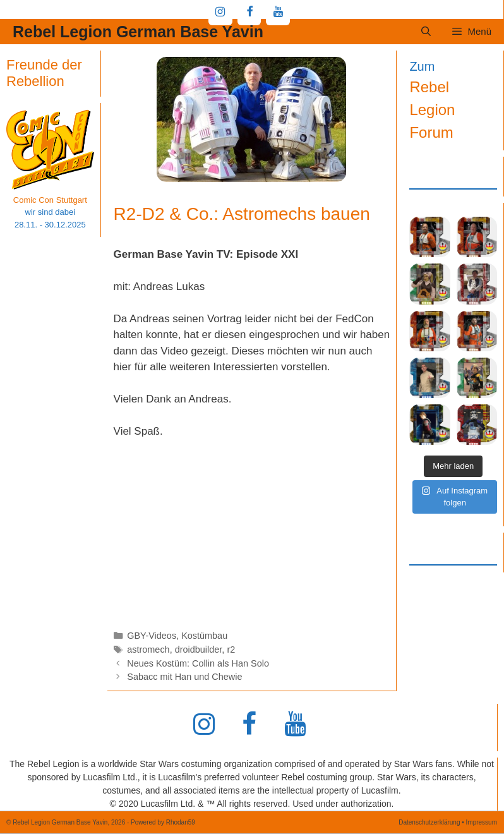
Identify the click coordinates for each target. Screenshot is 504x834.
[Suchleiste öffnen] (426, 32)
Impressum (482, 822)
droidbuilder (199, 650)
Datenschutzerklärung (429, 822)
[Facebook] (249, 13)
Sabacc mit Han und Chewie (184, 677)
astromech (148, 650)
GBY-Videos (152, 636)
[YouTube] (278, 13)
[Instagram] (220, 13)
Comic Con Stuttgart (50, 200)
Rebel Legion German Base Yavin (138, 32)
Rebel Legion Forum (432, 110)
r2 (231, 650)
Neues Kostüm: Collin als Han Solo (198, 663)
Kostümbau (204, 636)
